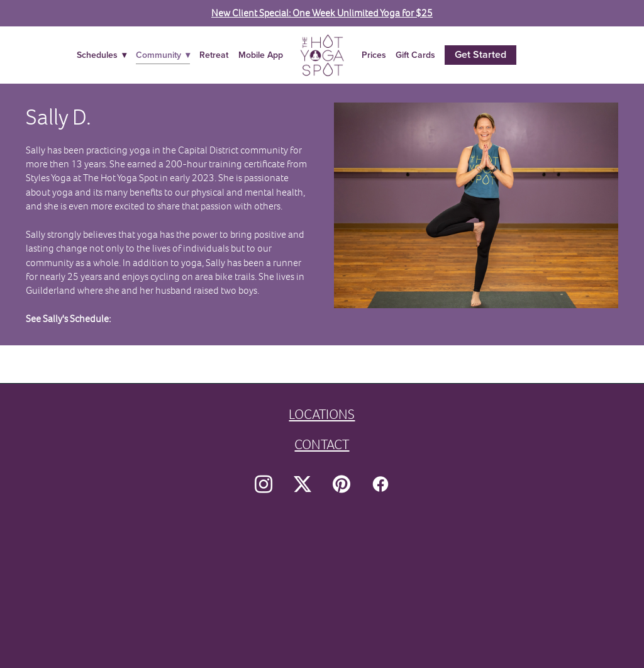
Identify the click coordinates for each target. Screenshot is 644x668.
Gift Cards (415, 55)
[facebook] (380, 484)
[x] (303, 484)
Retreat (214, 55)
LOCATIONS (322, 414)
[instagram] (264, 484)
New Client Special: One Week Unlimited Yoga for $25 (322, 13)
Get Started (480, 54)
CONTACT (322, 444)
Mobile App (261, 55)
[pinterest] (341, 484)
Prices (374, 55)
